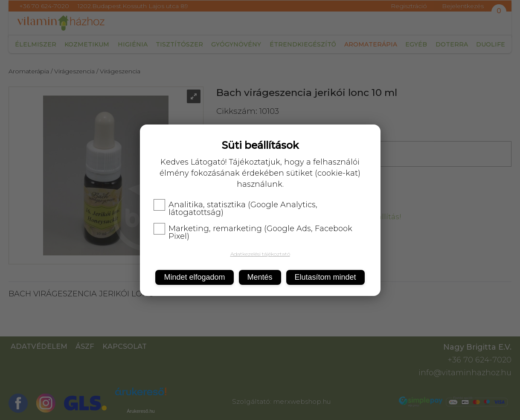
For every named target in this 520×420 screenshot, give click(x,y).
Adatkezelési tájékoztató (260, 254)
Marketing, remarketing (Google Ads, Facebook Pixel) (253, 232)
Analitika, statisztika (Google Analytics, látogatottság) (235, 209)
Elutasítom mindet (325, 277)
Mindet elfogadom (194, 277)
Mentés (260, 277)
